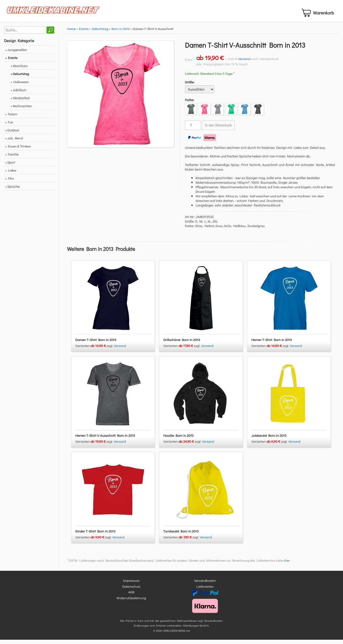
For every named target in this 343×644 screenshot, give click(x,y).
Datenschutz (131, 591)
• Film (10, 183)
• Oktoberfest (20, 102)
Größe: (190, 86)
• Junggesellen (16, 54)
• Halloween (20, 86)
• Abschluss (19, 70)
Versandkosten (205, 585)
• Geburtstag (20, 78)
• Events (11, 62)
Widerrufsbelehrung (131, 602)
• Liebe (11, 175)
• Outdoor (12, 134)
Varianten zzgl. (95, 350)
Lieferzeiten (205, 591)
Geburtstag (100, 33)
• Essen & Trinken (18, 151)
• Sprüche (12, 191)
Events (84, 33)
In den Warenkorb (218, 130)
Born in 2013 (121, 33)
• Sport (10, 167)
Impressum (131, 585)
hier (287, 565)
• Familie (12, 159)
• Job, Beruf (14, 143)
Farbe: (190, 104)
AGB (131, 596)
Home (71, 33)
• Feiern (11, 118)
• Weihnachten (21, 110)
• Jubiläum (18, 94)
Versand (244, 63)
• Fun (9, 126)
